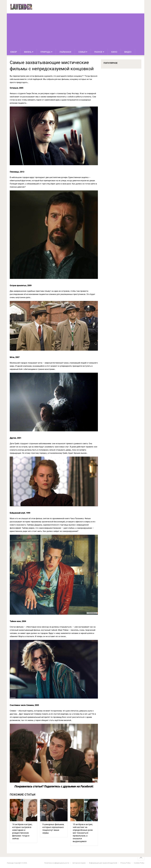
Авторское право (79, 863)
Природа (45, 52)
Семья (82, 52)
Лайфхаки (65, 52)
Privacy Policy (126, 863)
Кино (114, 52)
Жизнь (28, 52)
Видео (128, 52)
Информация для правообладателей (103, 863)
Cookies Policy (139, 863)
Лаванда (10, 863)
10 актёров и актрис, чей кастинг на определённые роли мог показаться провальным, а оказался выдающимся (83, 833)
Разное (98, 52)
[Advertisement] (76, 31)
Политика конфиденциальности (57, 863)
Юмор (14, 52)
